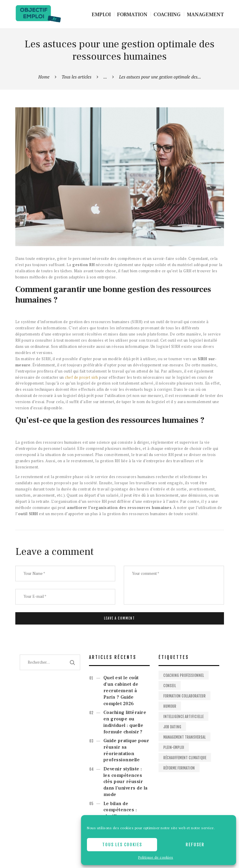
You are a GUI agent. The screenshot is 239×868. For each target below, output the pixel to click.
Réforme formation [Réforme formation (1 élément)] (179, 768)
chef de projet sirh (81, 377)
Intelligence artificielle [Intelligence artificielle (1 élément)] (183, 717)
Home (44, 77)
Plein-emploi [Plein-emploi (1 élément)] (174, 747)
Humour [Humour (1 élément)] (170, 706)
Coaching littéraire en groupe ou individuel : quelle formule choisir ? (125, 722)
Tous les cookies (122, 845)
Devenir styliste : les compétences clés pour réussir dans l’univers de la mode (126, 782)
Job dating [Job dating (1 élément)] (172, 727)
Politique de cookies (156, 857)
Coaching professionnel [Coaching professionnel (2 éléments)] (184, 675)
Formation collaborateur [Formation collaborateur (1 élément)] (184, 696)
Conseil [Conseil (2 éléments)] (170, 686)
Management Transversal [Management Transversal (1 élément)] (184, 737)
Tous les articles (76, 77)
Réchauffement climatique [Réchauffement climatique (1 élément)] (185, 758)
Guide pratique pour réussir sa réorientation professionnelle (126, 750)
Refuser (195, 845)
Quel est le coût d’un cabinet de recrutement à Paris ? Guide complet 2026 (121, 691)
